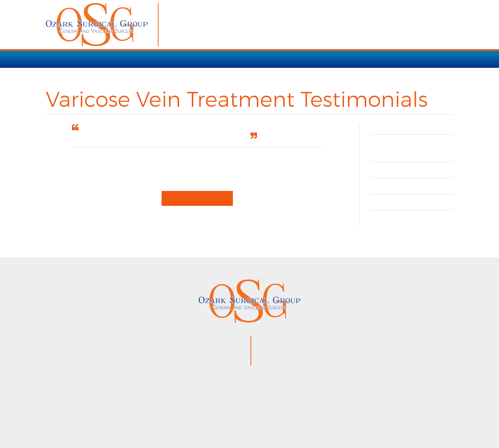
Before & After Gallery (411, 195)
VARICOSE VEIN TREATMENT (196, 59)
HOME (55, 59)
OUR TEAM (331, 59)
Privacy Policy (247, 423)
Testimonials (395, 179)
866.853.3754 (309, 350)
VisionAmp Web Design (309, 423)
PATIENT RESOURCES (276, 59)
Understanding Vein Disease (406, 160)
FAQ (380, 211)
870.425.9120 (304, 341)
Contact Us (392, 227)
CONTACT (371, 59)
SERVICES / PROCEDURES (110, 59)
